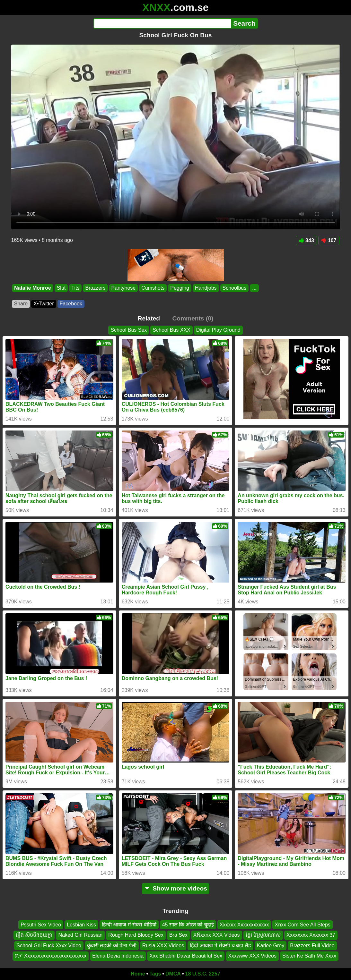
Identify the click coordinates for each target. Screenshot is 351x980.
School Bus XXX (171, 330)
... (254, 288)
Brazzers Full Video (312, 945)
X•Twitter (44, 304)
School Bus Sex (129, 330)
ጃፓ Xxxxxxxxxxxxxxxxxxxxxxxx (51, 956)
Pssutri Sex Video (41, 925)
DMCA (173, 974)
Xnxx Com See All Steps (302, 925)
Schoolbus (234, 288)
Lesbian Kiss (81, 925)
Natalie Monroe (33, 288)
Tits (75, 288)
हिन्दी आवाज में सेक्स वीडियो (129, 925)
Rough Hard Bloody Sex (136, 935)
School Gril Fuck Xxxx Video (49, 945)
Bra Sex (178, 935)
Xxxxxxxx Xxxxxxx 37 (311, 935)
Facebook (71, 304)
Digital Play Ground (218, 330)
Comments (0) (193, 318)
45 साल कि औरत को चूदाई (188, 925)
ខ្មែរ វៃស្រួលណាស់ (263, 935)
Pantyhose (123, 288)
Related (149, 318)
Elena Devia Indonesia (118, 956)
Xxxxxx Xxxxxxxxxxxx (244, 925)
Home (138, 974)
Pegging (180, 288)
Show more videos (175, 888)
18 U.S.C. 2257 (203, 974)
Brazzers (95, 288)
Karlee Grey (271, 945)
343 (306, 240)
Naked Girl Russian (80, 935)
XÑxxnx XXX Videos (217, 935)
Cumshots (153, 288)
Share (21, 304)
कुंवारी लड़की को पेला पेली (112, 945)
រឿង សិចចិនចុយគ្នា (34, 935)
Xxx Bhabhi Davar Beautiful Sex (186, 956)
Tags (155, 974)
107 (329, 240)
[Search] (162, 23)
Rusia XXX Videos (163, 945)
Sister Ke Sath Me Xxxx (309, 956)
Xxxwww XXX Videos (252, 956)
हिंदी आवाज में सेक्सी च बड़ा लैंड (220, 945)
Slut (61, 288)
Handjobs (206, 288)
